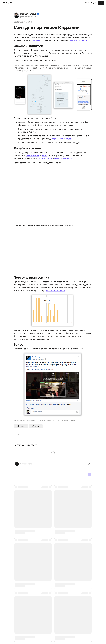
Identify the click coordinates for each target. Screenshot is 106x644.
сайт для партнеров (78, 40)
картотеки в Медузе (62, 139)
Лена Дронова (32, 155)
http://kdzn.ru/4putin (55, 290)
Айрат (44, 155)
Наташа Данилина (63, 158)
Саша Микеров (45, 158)
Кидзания (37, 40)
